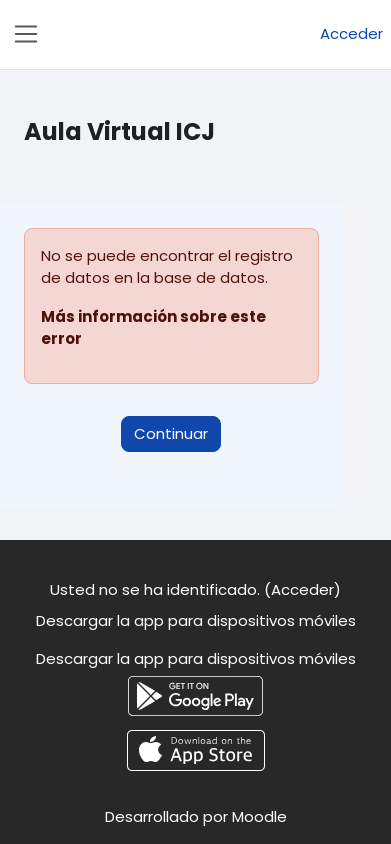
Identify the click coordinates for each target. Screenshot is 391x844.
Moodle (259, 816)
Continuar (171, 433)
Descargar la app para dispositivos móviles (196, 620)
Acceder (351, 33)
